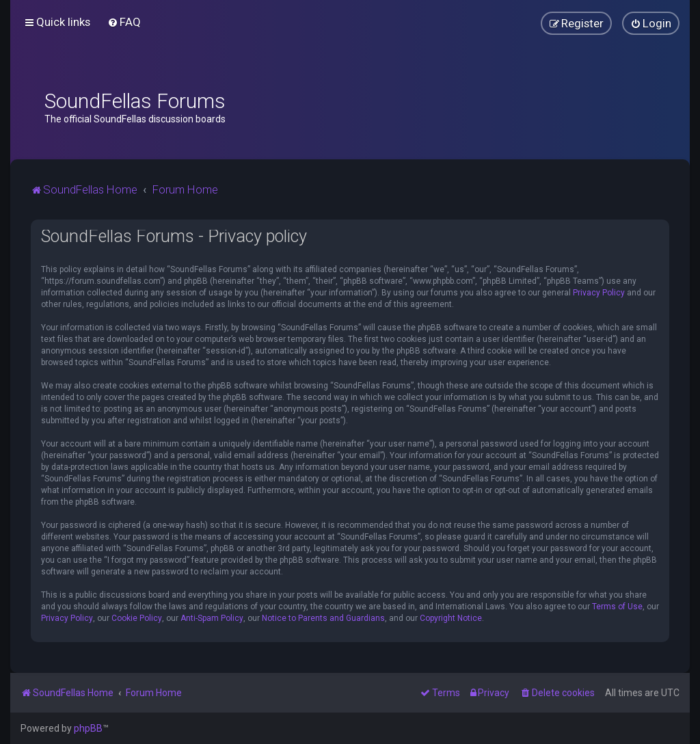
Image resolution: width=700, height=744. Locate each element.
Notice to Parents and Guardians (323, 618)
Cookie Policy (137, 618)
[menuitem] (124, 22)
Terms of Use (617, 607)
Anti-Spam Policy (212, 618)
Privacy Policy (599, 293)
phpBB (88, 728)
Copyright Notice (451, 618)
